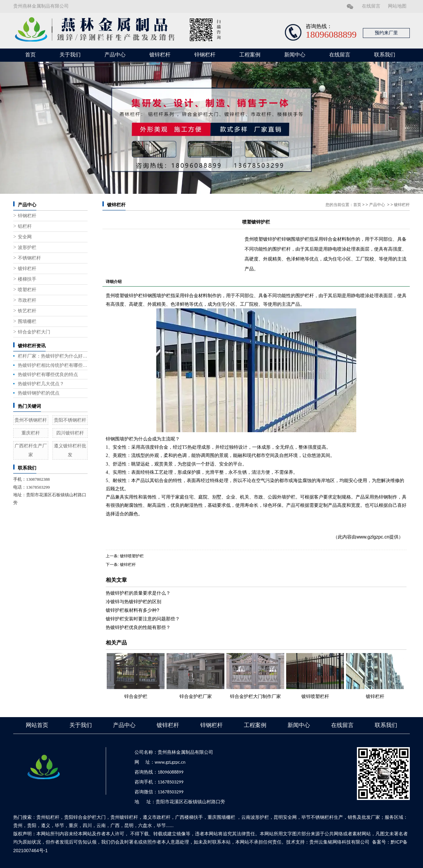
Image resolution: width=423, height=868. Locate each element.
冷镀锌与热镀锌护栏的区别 (134, 602)
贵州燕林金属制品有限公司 (41, 6)
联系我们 (385, 55)
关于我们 (70, 55)
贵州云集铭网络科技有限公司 (339, 842)
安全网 (25, 237)
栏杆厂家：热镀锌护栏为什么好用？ (53, 356)
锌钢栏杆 (205, 55)
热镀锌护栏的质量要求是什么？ (138, 593)
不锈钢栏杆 (29, 258)
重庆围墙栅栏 (221, 817)
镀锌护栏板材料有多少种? (133, 610)
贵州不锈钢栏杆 (31, 420)
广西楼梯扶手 (189, 817)
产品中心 (115, 55)
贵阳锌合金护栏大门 (85, 817)
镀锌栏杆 (160, 55)
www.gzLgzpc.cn (170, 762)
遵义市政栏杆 (157, 817)
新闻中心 (295, 55)
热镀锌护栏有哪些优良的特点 (48, 374)
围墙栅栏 (27, 321)
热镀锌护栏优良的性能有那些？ (138, 627)
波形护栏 (27, 247)
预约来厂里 (386, 33)
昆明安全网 (285, 817)
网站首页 (37, 725)
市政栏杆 (27, 300)
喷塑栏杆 (27, 290)
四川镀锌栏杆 (70, 433)
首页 (30, 55)
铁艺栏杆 (27, 311)
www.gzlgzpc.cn (373, 537)
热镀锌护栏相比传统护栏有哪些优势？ (53, 365)
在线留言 (371, 6)
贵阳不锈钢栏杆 (70, 420)
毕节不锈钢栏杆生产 (322, 817)
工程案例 (250, 55)
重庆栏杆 (31, 433)
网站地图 (397, 6)
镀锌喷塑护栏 (132, 556)
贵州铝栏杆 (48, 817)
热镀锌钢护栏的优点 (39, 393)
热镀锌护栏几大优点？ (41, 384)
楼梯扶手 (27, 279)
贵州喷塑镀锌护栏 (124, 296)
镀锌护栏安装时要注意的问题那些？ (143, 619)
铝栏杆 (25, 226)
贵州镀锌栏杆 (124, 817)
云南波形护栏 (255, 817)
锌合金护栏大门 (34, 332)
